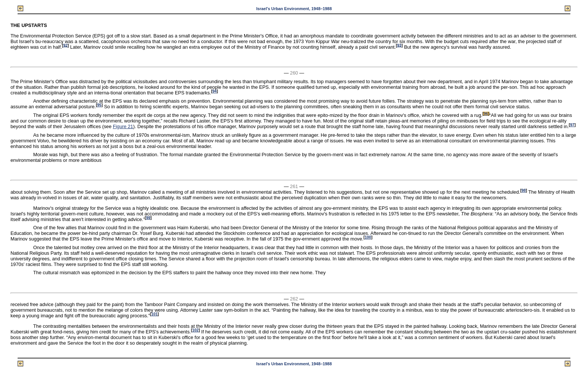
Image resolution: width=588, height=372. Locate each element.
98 (524, 190)
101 (154, 314)
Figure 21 (123, 126)
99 (148, 217)
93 (399, 45)
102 (196, 330)
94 (214, 91)
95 (99, 105)
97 (572, 125)
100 (368, 237)
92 (65, 45)
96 (486, 114)
